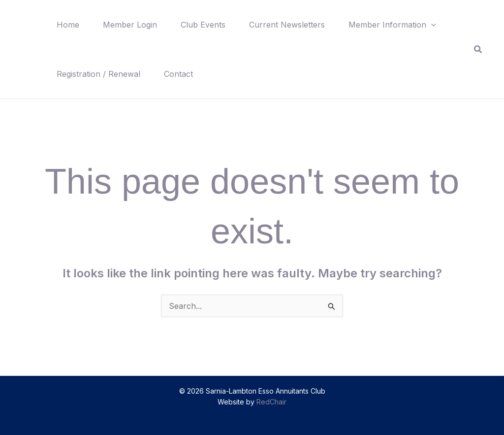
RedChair (271, 402)
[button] (431, 25)
